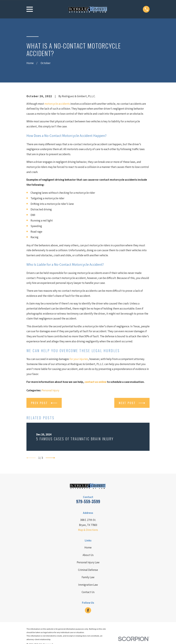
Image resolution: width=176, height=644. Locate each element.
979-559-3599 (88, 501)
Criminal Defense (88, 570)
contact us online (96, 382)
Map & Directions (88, 530)
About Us (88, 555)
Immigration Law (88, 585)
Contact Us (88, 592)
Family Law (88, 577)
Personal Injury (50, 390)
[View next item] (50, 458)
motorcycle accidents (57, 104)
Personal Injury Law (88, 562)
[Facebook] (88, 610)
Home (88, 547)
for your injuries (79, 359)
